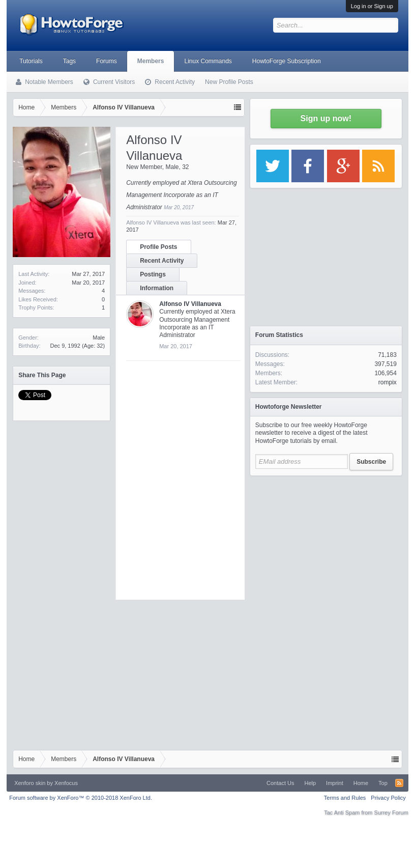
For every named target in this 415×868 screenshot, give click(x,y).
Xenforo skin (30, 783)
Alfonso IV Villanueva (190, 304)
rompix (388, 382)
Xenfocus (66, 783)
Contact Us (280, 783)
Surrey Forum (391, 813)
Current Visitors (114, 82)
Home (361, 783)
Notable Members (49, 82)
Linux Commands (208, 61)
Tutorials (31, 61)
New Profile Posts (229, 82)
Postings (153, 274)
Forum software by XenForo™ (81, 798)
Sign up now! (326, 118)
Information (157, 288)
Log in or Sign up (372, 6)
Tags (69, 61)
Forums (107, 61)
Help (310, 783)
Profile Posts (158, 247)
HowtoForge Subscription (287, 61)
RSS (399, 783)
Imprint (335, 783)
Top (383, 783)
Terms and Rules (345, 798)
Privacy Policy (388, 798)
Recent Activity (162, 261)
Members (151, 61)
